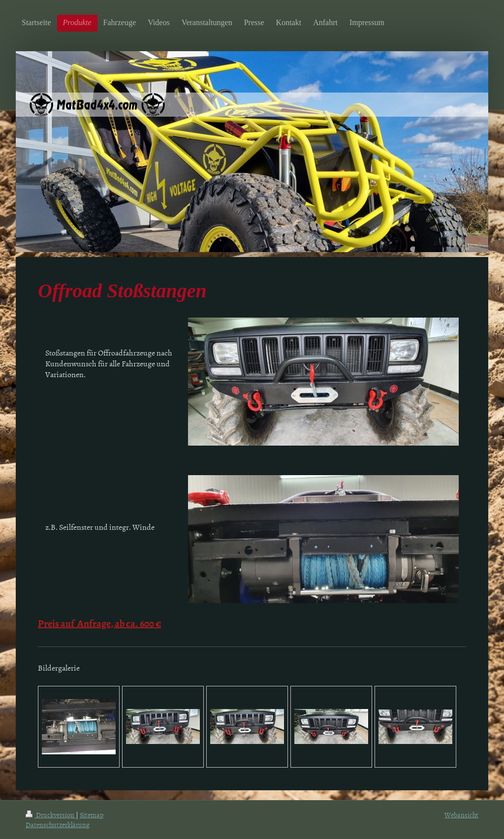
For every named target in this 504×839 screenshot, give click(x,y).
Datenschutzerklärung (58, 824)
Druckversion (51, 815)
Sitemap (92, 815)
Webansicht (461, 815)
